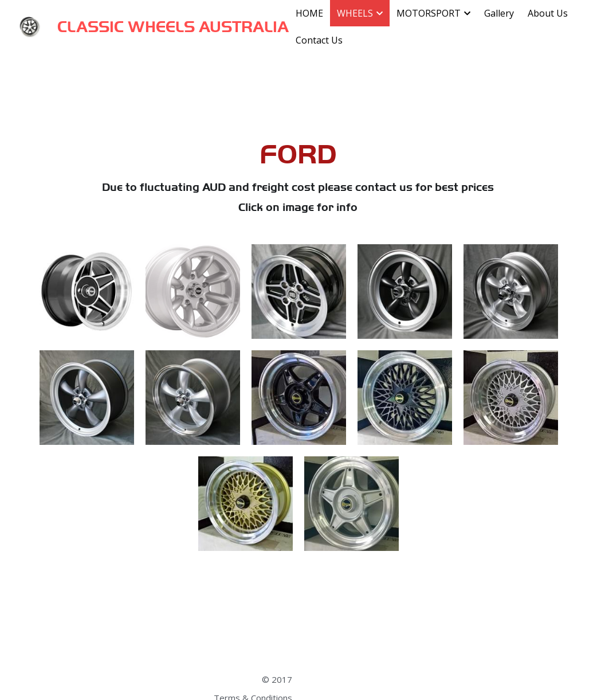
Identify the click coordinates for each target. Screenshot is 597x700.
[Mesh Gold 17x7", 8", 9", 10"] (246, 504)
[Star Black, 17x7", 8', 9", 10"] (299, 398)
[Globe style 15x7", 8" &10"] (87, 292)
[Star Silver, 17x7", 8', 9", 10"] (351, 504)
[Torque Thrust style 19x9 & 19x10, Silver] (193, 398)
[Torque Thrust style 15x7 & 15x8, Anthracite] (405, 292)
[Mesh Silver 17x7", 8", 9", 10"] (511, 398)
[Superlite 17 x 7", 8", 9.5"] (193, 292)
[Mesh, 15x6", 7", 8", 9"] (405, 398)
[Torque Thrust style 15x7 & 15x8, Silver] (511, 292)
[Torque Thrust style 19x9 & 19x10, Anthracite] (87, 398)
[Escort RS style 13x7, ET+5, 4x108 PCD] (299, 292)
